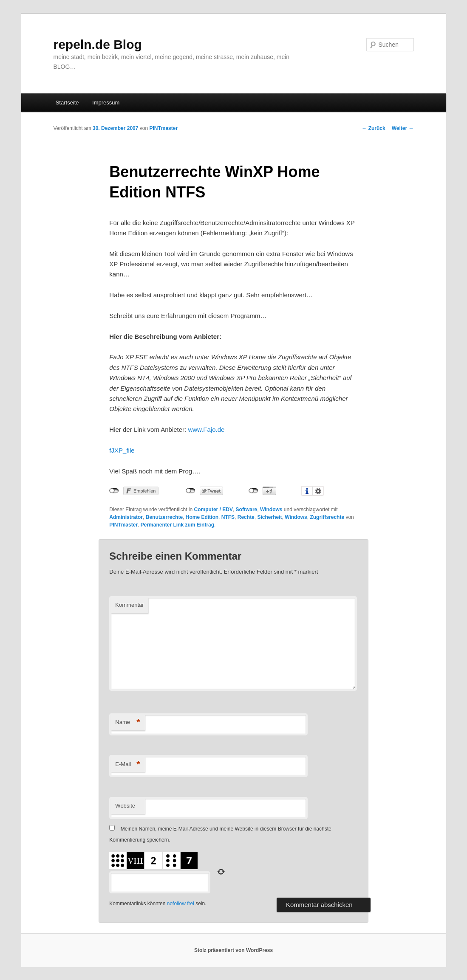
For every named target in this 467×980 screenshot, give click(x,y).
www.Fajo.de (206, 429)
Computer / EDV (214, 510)
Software (247, 510)
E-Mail (128, 765)
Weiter (403, 128)
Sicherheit (269, 517)
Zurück (373, 128)
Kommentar (129, 605)
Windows (271, 510)
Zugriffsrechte (327, 517)
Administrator (126, 517)
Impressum (106, 103)
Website (125, 806)
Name (128, 722)
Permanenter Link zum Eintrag (177, 525)
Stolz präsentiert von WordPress (233, 950)
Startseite (67, 103)
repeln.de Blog (98, 44)
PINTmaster (163, 128)
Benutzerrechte (164, 517)
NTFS (228, 517)
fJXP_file (122, 450)
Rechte (246, 517)
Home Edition (202, 517)
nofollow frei (181, 904)
